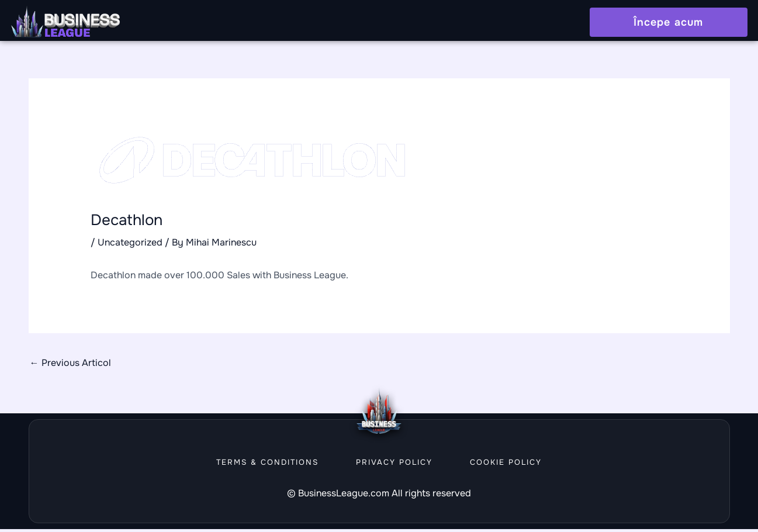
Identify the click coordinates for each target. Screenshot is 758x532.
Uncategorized (130, 245)
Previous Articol (70, 366)
